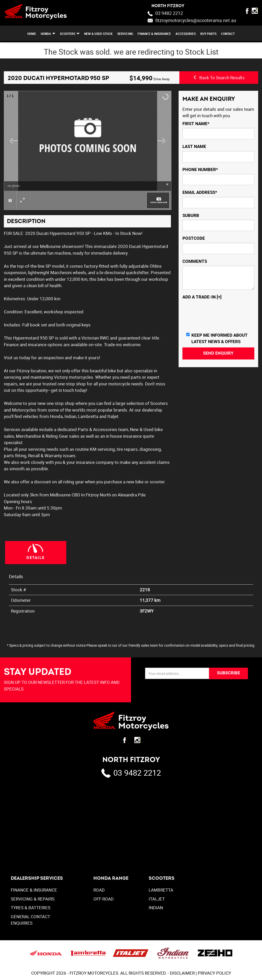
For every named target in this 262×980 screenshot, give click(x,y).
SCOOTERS (68, 34)
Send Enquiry (218, 353)
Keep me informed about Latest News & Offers (217, 338)
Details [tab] (36, 558)
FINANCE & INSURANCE (154, 34)
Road (99, 890)
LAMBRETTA (161, 890)
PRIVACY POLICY (214, 973)
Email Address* (200, 192)
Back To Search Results (219, 78)
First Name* (196, 123)
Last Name (194, 146)
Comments (195, 261)
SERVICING (125, 34)
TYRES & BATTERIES (31, 908)
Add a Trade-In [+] (202, 297)
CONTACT (228, 34)
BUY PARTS (208, 34)
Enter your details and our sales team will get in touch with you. (218, 112)
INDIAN (156, 908)
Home (32, 34)
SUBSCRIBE (228, 673)
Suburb (191, 215)
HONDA (46, 34)
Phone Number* (200, 169)
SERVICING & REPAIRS (33, 899)
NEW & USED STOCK (98, 34)
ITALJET (157, 899)
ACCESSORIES (186, 34)
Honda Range (111, 878)
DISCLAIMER (182, 973)
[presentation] (221, 315)
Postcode (194, 238)
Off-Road (103, 899)
